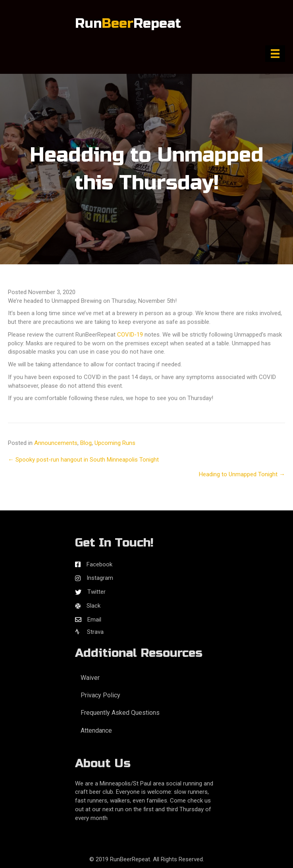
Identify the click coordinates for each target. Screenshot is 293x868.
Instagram (100, 578)
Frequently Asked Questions (120, 713)
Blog (86, 443)
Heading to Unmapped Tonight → (242, 474)
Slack (93, 606)
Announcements (56, 443)
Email (94, 620)
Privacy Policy (100, 695)
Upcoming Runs (115, 443)
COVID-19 (130, 335)
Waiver (90, 678)
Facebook (99, 564)
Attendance (96, 730)
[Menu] (275, 54)
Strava (89, 632)
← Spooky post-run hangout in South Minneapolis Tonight (83, 460)
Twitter (96, 592)
